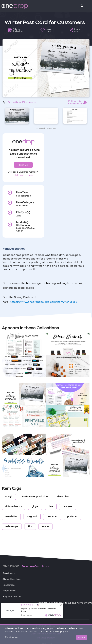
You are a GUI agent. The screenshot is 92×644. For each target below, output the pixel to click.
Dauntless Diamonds (22, 103)
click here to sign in (23, 175)
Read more (11, 637)
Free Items (9, 574)
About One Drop (12, 579)
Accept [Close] (82, 637)
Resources (9, 585)
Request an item (12, 597)
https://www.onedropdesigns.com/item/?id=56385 (43, 302)
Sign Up (23, 165)
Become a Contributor (35, 567)
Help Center (9, 591)
